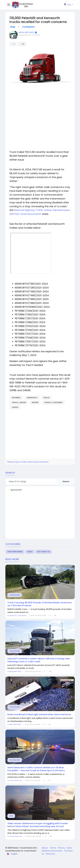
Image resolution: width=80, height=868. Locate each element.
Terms (53, 848)
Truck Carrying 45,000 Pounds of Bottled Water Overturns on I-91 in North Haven (40, 604)
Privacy (62, 848)
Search (66, 481)
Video (30, 552)
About (45, 848)
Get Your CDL (43, 552)
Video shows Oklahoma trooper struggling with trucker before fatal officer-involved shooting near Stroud (38, 825)
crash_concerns (53, 402)
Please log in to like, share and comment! (28, 462)
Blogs (13, 27)
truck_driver (19, 402)
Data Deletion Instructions (57, 849)
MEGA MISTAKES (27, 32)
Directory (50, 854)
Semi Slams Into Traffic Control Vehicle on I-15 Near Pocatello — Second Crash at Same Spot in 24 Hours (36, 769)
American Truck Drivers (18, 615)
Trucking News (28, 27)
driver (35, 402)
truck (46, 398)
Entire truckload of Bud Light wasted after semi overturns (39, 715)
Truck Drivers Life (16, 780)
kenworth (32, 398)
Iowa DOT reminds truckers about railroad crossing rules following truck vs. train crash (39, 660)
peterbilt (16, 398)
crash (15, 407)
